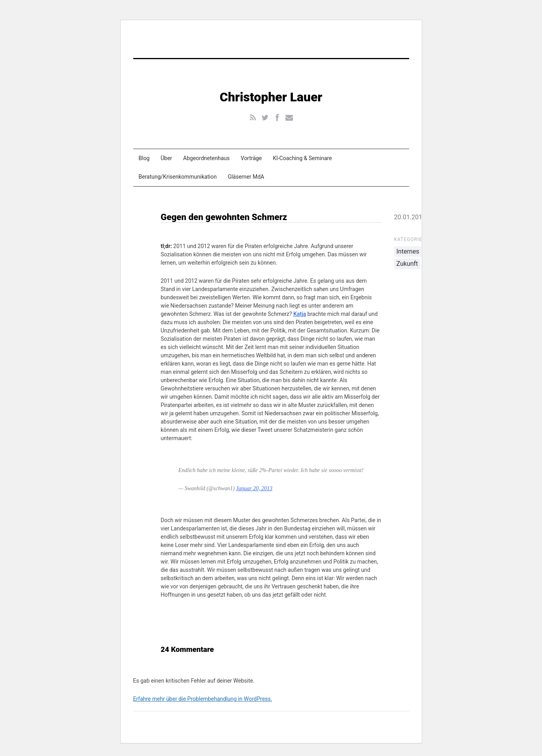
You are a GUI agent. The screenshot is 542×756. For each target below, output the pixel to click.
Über (166, 158)
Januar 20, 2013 (254, 488)
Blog (144, 158)
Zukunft (407, 264)
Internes (408, 251)
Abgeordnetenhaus (207, 158)
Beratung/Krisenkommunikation (178, 177)
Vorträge (251, 158)
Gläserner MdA (246, 177)
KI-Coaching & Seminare (302, 158)
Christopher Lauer (271, 97)
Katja (300, 314)
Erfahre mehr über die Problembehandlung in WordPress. (203, 699)
